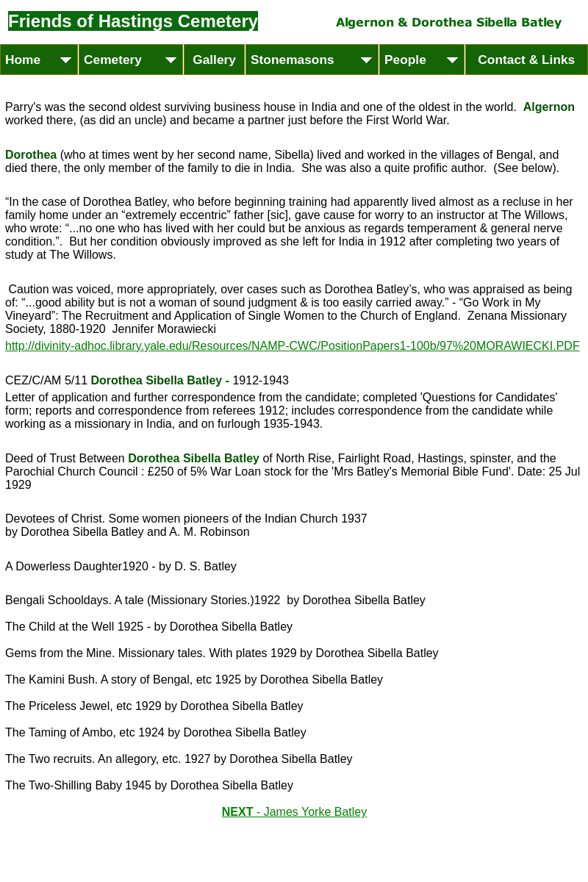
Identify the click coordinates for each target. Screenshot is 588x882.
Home (34, 60)
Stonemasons (304, 60)
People (417, 60)
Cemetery (124, 60)
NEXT (294, 812)
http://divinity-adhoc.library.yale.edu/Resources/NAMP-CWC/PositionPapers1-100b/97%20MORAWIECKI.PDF (293, 346)
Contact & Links (526, 60)
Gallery (214, 60)
